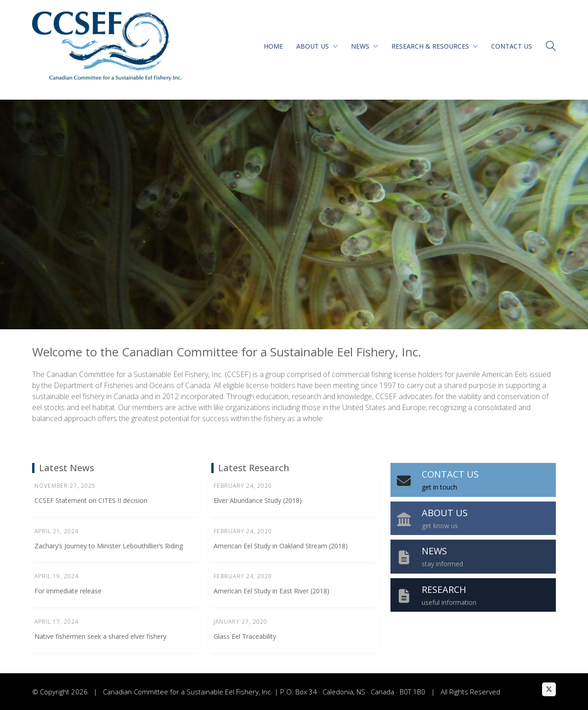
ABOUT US (445, 513)
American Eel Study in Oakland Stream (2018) (281, 546)
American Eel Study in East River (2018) (271, 591)
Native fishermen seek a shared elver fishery (100, 636)
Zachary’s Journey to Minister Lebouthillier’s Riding (109, 546)
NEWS (434, 551)
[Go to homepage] (107, 46)
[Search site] (551, 47)
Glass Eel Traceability (245, 636)
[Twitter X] (549, 689)
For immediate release (68, 591)
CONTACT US (450, 474)
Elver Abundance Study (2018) (258, 500)
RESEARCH (444, 589)
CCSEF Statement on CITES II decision (91, 500)
